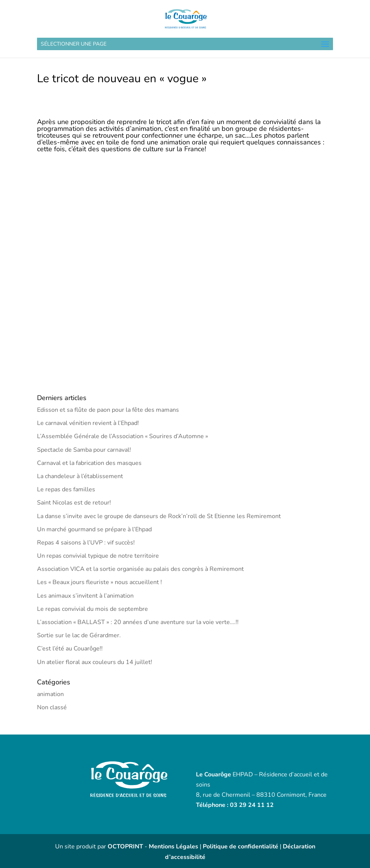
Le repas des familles (66, 489)
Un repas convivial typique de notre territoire (98, 556)
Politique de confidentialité (240, 847)
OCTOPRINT (125, 847)
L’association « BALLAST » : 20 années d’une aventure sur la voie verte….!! (138, 622)
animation (50, 694)
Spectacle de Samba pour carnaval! (84, 450)
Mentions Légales (173, 847)
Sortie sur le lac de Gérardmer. (79, 635)
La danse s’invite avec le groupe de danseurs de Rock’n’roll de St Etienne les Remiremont (159, 516)
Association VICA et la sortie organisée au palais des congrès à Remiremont (140, 569)
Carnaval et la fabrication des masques (89, 463)
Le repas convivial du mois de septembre (92, 609)
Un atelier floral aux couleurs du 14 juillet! (95, 662)
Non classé (52, 707)
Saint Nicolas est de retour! (74, 503)
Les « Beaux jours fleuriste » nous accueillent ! (99, 582)
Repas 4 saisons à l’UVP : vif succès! (86, 543)
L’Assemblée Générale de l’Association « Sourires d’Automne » (123, 436)
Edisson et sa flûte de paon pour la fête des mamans (108, 410)
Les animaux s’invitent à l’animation (85, 596)
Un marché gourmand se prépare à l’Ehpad (94, 529)
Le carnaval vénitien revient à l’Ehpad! (88, 423)
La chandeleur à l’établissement (80, 476)
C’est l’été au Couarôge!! (70, 649)
